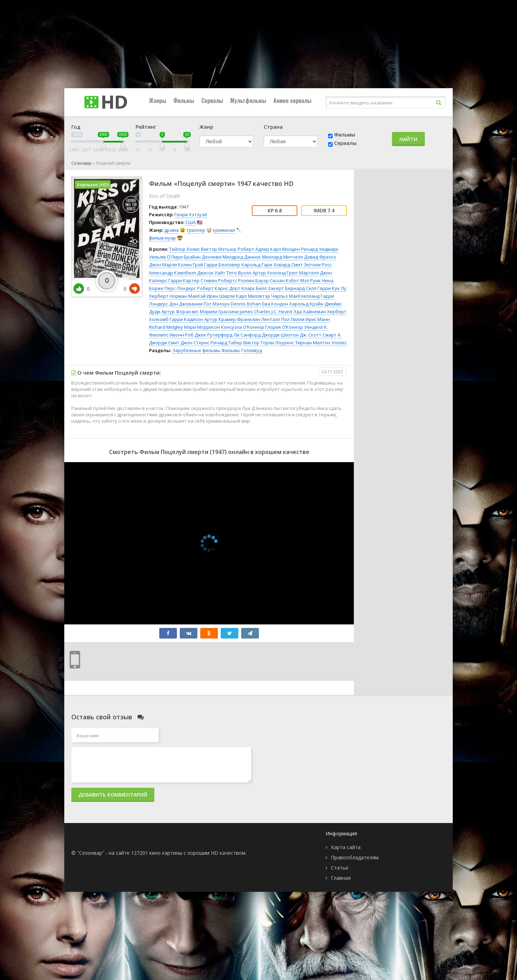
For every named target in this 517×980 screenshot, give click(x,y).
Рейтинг (146, 127)
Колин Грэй (191, 265)
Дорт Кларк (242, 288)
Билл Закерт (270, 288)
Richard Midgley (166, 327)
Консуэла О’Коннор (243, 327)
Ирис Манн (318, 319)
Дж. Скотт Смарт (318, 335)
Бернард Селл (301, 288)
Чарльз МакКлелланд (295, 296)
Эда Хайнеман (310, 311)
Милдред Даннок (242, 257)
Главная (341, 878)
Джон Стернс (195, 343)
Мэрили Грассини (219, 311)
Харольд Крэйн (306, 304)
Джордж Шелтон (280, 335)
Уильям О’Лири (166, 257)
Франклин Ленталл (258, 319)
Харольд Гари (257, 265)
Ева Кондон (275, 304)
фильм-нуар (162, 238)
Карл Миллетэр (253, 296)
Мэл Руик (310, 280)
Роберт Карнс (213, 288)
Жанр (206, 127)
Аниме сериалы (292, 101)
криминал (224, 230)
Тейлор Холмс (185, 249)
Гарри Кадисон (186, 319)
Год (76, 127)
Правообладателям (355, 857)
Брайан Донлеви (203, 257)
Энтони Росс (318, 265)
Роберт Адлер (253, 249)
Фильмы (184, 101)
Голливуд (252, 350)
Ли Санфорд (247, 335)
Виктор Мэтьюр (219, 249)
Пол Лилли (293, 319)
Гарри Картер (184, 280)
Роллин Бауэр (253, 280)
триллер (196, 230)
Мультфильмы (248, 101)
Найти (408, 139)
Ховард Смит (288, 265)
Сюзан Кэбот (284, 280)
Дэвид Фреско (320, 257)
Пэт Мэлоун (216, 304)
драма (171, 230)
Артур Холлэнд (269, 273)
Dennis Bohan (246, 304)
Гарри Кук (329, 288)
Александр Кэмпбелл (173, 273)
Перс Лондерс (180, 288)
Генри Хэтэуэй (191, 214)
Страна (273, 127)
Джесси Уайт (211, 273)
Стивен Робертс (219, 280)
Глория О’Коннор (284, 327)
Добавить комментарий (113, 795)
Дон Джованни (186, 304)
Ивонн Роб (182, 335)
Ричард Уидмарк (320, 249)
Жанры (158, 101)
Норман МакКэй (188, 296)
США (191, 222)
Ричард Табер (226, 343)
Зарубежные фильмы (196, 350)
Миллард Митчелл (283, 257)
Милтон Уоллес (330, 343)
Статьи (340, 868)
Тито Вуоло (239, 273)
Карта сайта (346, 847)
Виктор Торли (259, 343)
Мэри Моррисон (202, 327)
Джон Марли (163, 265)
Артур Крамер (220, 319)
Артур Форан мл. (180, 311)
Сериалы (212, 101)
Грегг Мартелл (303, 273)
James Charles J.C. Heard (266, 311)
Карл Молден (285, 249)
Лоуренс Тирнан (293, 343)
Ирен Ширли (221, 296)
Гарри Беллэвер (222, 265)
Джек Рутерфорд (213, 335)
